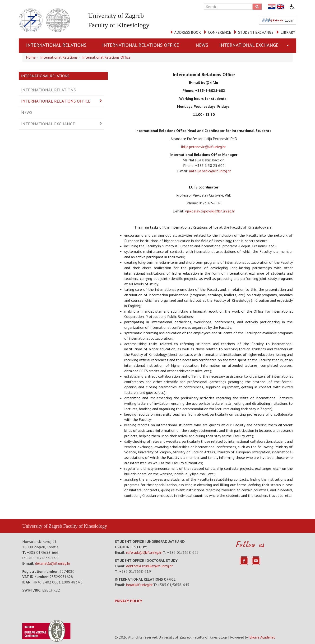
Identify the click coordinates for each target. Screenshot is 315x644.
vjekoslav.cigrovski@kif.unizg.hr (210, 211)
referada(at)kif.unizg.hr (144, 552)
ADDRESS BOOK (188, 32)
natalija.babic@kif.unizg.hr (210, 171)
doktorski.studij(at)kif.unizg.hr (149, 566)
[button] (289, 46)
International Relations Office (141, 45)
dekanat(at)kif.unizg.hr (53, 563)
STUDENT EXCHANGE (256, 32)
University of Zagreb (42, 526)
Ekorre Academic (262, 637)
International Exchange (249, 45)
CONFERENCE (220, 32)
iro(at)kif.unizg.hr (139, 585)
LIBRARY (288, 32)
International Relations (56, 45)
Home (31, 57)
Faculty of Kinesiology (85, 526)
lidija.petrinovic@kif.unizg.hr (204, 147)
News (202, 45)
